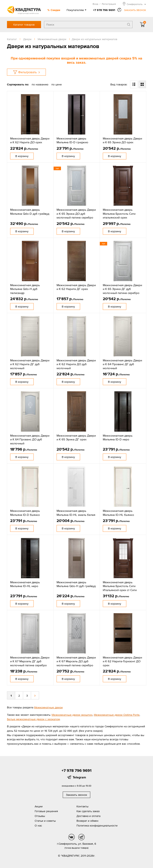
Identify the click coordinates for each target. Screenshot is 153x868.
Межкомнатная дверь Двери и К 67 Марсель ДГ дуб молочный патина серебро (30, 661)
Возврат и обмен (87, 821)
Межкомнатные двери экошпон (72, 715)
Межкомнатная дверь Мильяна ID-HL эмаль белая (76, 513)
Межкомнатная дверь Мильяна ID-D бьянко (25, 513)
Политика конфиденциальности (97, 825)
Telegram (79, 777)
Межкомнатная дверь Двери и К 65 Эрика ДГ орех (76, 437)
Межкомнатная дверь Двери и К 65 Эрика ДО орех (122, 140)
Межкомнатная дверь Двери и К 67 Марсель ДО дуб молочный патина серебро (76, 661)
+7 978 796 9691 (104, 10)
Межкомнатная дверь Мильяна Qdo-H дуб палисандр (25, 289)
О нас (38, 825)
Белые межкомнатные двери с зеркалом (33, 719)
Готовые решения (46, 811)
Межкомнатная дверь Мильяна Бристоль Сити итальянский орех (119, 214)
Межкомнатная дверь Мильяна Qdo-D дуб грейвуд (30, 212)
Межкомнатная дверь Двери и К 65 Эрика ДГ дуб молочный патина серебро (122, 289)
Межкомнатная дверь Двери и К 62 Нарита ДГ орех (76, 287)
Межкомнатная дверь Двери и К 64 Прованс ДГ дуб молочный (122, 364)
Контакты (82, 806)
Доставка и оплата (88, 816)
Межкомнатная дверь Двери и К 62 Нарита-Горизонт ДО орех (122, 661)
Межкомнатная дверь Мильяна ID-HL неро (25, 584)
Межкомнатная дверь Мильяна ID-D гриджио (72, 140)
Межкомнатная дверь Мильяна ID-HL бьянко (118, 513)
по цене (57, 84)
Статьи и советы (45, 821)
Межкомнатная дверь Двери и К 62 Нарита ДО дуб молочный (76, 364)
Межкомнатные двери (48, 707)
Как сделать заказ (88, 811)
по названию (40, 84)
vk (72, 837)
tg (81, 837)
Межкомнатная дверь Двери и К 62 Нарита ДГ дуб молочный (30, 364)
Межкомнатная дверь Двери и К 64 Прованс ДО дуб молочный (30, 439)
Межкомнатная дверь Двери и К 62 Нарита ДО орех (30, 140)
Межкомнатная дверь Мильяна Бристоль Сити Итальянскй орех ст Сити (120, 586)
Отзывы (40, 816)
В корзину (22, 156)
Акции (39, 806)
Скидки (55, 10)
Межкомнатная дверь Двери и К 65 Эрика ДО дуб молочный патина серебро (76, 214)
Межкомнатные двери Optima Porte (117, 715)
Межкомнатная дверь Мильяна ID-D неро (118, 437)
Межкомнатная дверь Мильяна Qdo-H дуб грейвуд (76, 584)
